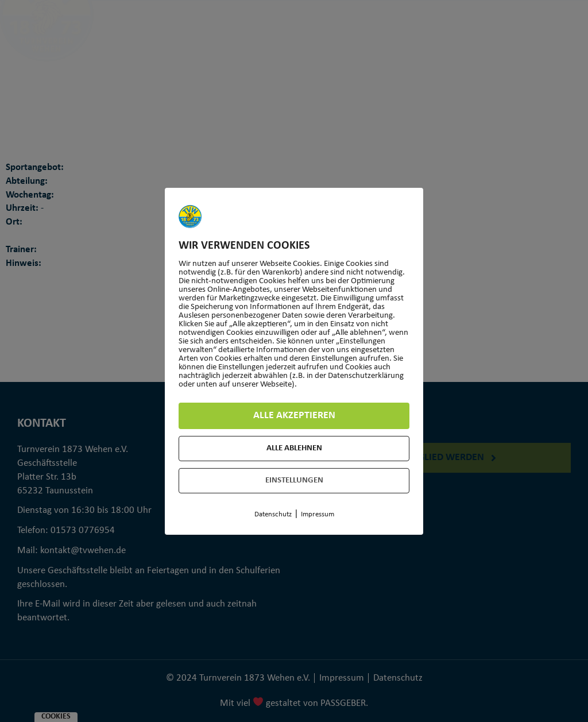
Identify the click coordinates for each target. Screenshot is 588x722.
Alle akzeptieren (294, 416)
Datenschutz (273, 514)
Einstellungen (294, 480)
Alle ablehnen (294, 448)
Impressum (318, 514)
